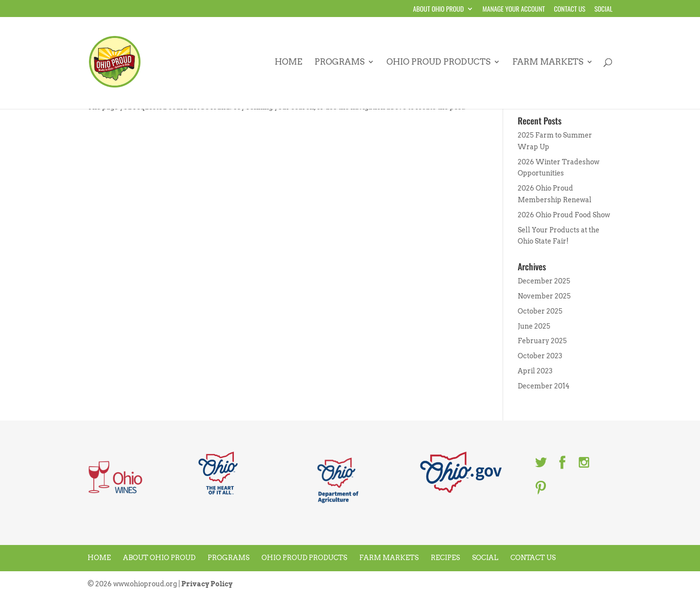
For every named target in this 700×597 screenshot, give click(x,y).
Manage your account (514, 9)
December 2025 (544, 281)
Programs (340, 62)
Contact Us (570, 9)
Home (289, 62)
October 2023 (540, 356)
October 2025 (540, 311)
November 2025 (544, 296)
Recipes (445, 558)
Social (604, 9)
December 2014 (544, 386)
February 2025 (542, 341)
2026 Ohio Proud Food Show (564, 215)
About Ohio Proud (438, 9)
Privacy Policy (207, 584)
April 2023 (535, 371)
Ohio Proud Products (438, 62)
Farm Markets (548, 62)
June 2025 (534, 326)
